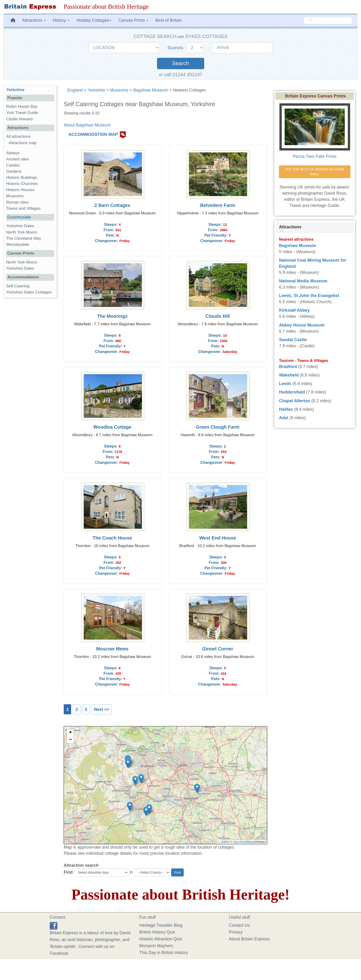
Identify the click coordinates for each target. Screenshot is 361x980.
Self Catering (18, 286)
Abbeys (13, 153)
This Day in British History (164, 953)
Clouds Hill (218, 316)
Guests (176, 48)
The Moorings (112, 316)
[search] (328, 20)
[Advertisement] (30, 374)
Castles (13, 165)
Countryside (19, 217)
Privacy (236, 932)
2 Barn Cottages (112, 205)
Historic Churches (22, 184)
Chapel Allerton (295, 401)
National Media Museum (303, 281)
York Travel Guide (22, 113)
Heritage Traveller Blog (161, 925)
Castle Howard (19, 119)
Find (68, 872)
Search (180, 63)
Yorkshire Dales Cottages (29, 292)
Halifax (286, 409)
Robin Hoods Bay (22, 107)
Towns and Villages (23, 208)
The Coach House (112, 538)
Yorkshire (96, 90)
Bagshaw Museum (151, 90)
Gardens (14, 171)
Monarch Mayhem (156, 946)
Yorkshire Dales (20, 226)
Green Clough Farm (218, 427)
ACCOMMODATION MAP (93, 134)
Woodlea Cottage (112, 427)
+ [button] (70, 733)
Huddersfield (292, 392)
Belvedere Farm (218, 205)
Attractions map (23, 143)
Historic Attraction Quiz (161, 939)
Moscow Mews (112, 649)
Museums (119, 90)
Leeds (285, 384)
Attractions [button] (34, 20)
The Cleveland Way (24, 238)
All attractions (18, 136)
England (75, 90)
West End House (218, 538)
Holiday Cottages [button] (94, 20)
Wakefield (289, 375)
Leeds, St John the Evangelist (309, 296)
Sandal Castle (293, 340)
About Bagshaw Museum (87, 125)
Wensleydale (18, 245)
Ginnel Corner (218, 649)
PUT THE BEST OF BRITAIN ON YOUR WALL (315, 172)
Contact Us (239, 925)
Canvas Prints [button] (133, 20)
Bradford (288, 367)
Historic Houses (20, 190)
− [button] (70, 740)
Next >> (102, 709)
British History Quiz (157, 932)
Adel (284, 418)
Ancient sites (18, 159)
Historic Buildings (22, 178)
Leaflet (225, 842)
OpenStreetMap (242, 842)
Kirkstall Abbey (294, 310)
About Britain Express (249, 939)
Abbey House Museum (302, 325)
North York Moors (22, 232)
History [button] (61, 20)
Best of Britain (169, 20)
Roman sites (17, 202)
